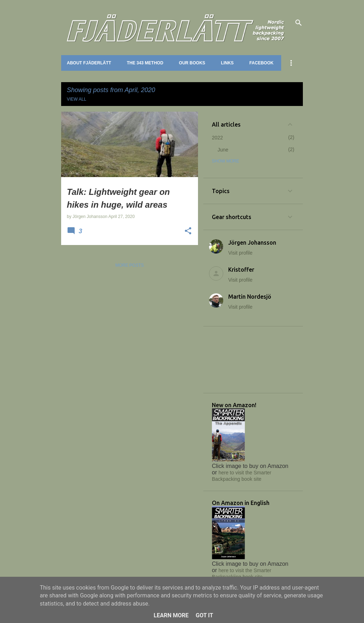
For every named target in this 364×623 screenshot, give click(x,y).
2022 (217, 138)
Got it (204, 615)
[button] (188, 231)
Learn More (171, 615)
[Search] (299, 23)
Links (227, 63)
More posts (129, 265)
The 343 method (145, 63)
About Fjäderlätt (89, 63)
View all (77, 99)
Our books (192, 63)
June (223, 150)
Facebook (261, 63)
